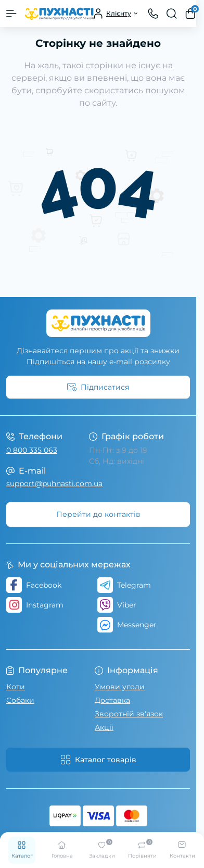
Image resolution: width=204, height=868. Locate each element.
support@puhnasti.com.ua (54, 483)
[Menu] (11, 14)
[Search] (172, 14)
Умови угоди (120, 687)
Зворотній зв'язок (129, 714)
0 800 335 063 (32, 450)
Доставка (112, 700)
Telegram (124, 585)
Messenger (127, 625)
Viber (117, 605)
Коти (16, 687)
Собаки (20, 700)
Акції (104, 727)
